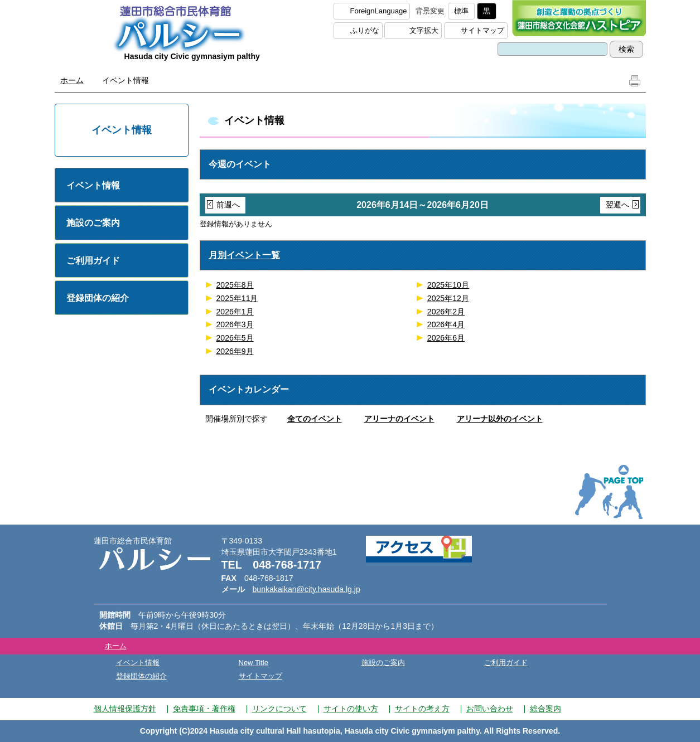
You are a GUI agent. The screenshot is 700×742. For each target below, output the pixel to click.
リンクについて (279, 709)
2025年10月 (448, 285)
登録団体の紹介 (98, 298)
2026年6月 (446, 338)
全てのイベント (315, 419)
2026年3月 (235, 324)
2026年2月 (446, 312)
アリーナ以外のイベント (500, 419)
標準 (461, 11)
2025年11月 (237, 298)
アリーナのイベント (399, 419)
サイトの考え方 (422, 709)
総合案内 (545, 709)
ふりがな (365, 30)
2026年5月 (235, 338)
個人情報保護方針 (125, 709)
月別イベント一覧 (244, 255)
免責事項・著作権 (204, 709)
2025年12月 (448, 298)
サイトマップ (482, 30)
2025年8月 (235, 285)
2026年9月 (235, 351)
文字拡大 (424, 30)
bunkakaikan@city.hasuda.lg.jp (306, 589)
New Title (254, 663)
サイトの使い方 (351, 709)
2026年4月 (446, 324)
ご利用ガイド (93, 261)
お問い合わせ (490, 709)
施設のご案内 (93, 223)
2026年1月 (235, 312)
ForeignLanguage (379, 11)
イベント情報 (93, 185)
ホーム (72, 80)
